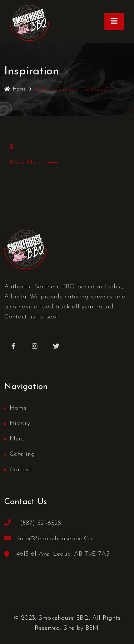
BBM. (92, 628)
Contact (21, 470)
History (20, 423)
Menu (18, 439)
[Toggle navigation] (114, 21)
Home (15, 89)
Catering (22, 454)
